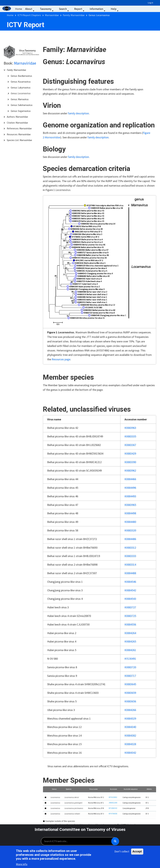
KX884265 (130, 641)
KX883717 (130, 676)
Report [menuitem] (80, 10)
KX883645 (130, 684)
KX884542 (130, 590)
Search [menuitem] (64, 10)
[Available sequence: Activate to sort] (132, 789)
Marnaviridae (25, 63)
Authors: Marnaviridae (17, 117)
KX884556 (130, 624)
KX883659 (130, 693)
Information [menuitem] (98, 10)
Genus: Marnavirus (20, 99)
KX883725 (130, 616)
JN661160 (113, 803)
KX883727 (130, 607)
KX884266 (130, 710)
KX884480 (130, 522)
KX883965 (130, 505)
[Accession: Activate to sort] (114, 789)
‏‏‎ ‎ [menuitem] (124, 9)
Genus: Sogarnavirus (21, 111)
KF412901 (113, 797)
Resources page (61, 359)
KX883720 (130, 667)
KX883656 (130, 701)
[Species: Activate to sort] (75, 789)
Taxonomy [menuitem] (47, 10)
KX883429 (130, 453)
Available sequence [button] (131, 789)
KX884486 (130, 539)
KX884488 (130, 573)
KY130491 (130, 659)
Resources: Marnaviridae (19, 134)
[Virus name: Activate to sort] (97, 789)
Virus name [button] (93, 789)
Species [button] (69, 789)
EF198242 (113, 808)
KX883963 (130, 428)
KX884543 (130, 599)
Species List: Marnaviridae (19, 140)
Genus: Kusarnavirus (21, 82)
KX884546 (130, 582)
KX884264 (130, 633)
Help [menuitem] (115, 10)
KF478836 (113, 814)
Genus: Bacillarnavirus (21, 76)
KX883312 (130, 548)
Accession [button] (114, 789)
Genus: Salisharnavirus (22, 105)
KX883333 (130, 556)
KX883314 (130, 565)
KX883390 (130, 462)
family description (78, 113)
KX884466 (130, 479)
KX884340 (130, 727)
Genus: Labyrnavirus (21, 88)
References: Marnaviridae (19, 128)
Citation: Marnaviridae (17, 123)
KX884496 (130, 488)
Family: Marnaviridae (16, 70)
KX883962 (130, 470)
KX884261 (130, 650)
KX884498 (130, 513)
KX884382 (130, 735)
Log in (150, 3)
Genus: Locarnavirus (21, 93)
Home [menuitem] (19, 9)
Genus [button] (54, 789)
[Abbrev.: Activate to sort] (150, 789)
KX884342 (130, 753)
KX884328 (130, 744)
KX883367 (130, 445)
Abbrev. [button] (149, 789)
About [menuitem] (30, 10)
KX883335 (130, 436)
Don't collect (122, 852)
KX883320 (130, 530)
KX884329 (130, 718)
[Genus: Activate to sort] (56, 789)
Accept (137, 852)
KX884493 (130, 496)
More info (22, 864)
